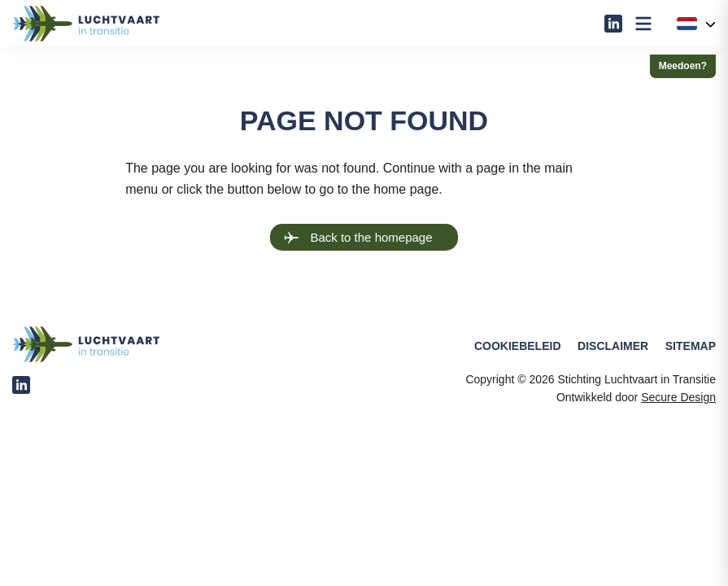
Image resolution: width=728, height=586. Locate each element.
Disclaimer (613, 346)
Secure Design (678, 397)
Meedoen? (683, 66)
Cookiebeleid (518, 346)
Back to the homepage (358, 238)
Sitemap (691, 346)
